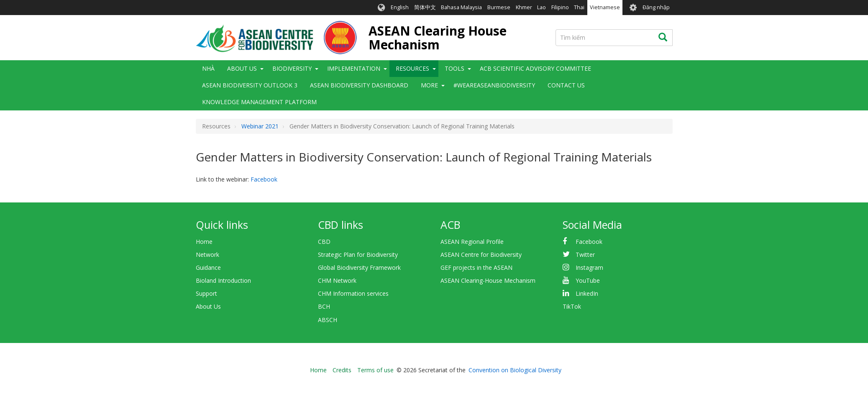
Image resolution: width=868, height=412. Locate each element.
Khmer (524, 7)
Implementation (354, 68)
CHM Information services (353, 293)
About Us (242, 68)
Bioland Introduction (223, 280)
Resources (412, 68)
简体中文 (425, 7)
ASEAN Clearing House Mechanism (438, 38)
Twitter (585, 255)
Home (204, 242)
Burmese (499, 7)
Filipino (560, 7)
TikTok (572, 306)
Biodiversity (292, 68)
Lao (542, 7)
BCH (324, 306)
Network (207, 255)
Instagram (589, 267)
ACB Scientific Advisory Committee (535, 68)
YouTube (588, 280)
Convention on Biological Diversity (515, 370)
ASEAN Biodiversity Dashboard (359, 85)
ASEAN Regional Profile (472, 242)
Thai (579, 7)
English (400, 7)
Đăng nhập (656, 7)
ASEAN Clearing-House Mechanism (488, 280)
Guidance (208, 267)
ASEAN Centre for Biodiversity (481, 255)
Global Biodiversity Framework (359, 267)
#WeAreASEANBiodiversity (494, 85)
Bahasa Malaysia (461, 7)
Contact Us (566, 85)
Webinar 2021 (260, 126)
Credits (342, 370)
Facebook (264, 179)
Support (206, 293)
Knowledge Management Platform (259, 102)
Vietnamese (605, 7)
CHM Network (337, 280)
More (429, 85)
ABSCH (328, 320)
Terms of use (375, 370)
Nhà (208, 68)
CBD (324, 242)
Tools (454, 68)
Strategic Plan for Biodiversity (358, 255)
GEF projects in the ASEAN (476, 267)
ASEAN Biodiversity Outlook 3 (250, 85)
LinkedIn (587, 293)
